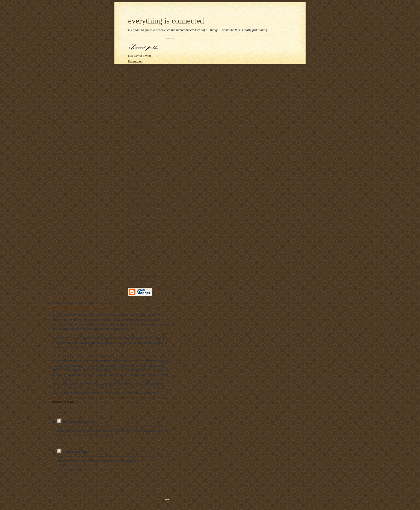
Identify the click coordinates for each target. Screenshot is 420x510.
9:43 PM (61, 442)
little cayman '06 (139, 176)
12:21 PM (62, 476)
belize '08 (134, 159)
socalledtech (137, 249)
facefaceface (137, 238)
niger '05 (134, 187)
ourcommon (136, 266)
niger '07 (134, 165)
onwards (134, 78)
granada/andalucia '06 (143, 170)
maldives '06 (137, 182)
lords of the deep (139, 99)
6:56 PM (80, 402)
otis (130, 132)
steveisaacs (136, 260)
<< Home (63, 492)
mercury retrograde (141, 84)
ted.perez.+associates (143, 232)
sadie (132, 137)
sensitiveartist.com (141, 126)
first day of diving (140, 110)
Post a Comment (67, 485)
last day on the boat (141, 72)
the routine (135, 61)
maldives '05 (137, 193)
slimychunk (136, 243)
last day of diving (139, 56)
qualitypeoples (138, 254)
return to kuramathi (141, 104)
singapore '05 (137, 198)
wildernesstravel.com (142, 280)
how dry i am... (138, 67)
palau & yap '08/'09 (141, 153)
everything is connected (166, 21)
